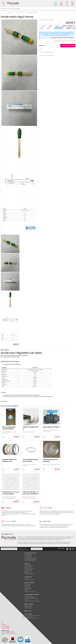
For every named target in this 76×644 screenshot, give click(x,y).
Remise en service (28, 554)
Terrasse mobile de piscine (30, 561)
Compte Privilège (5, 628)
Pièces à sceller (28, 588)
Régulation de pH (28, 566)
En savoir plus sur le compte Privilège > (62, 38)
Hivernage (27, 571)
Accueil (2, 13)
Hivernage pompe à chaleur (30, 558)
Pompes (26, 590)
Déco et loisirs (29, 604)
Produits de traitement (29, 565)
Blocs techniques (28, 589)
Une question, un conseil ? (9, 549)
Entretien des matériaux (29, 574)
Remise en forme (28, 607)
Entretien (27, 564)
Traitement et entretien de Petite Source (33, 616)
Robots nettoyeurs (28, 570)
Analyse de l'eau (28, 568)
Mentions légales (5, 626)
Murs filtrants (27, 587)
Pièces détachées (9, 13)
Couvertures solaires (29, 596)
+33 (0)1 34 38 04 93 (23, 548)
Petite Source (28, 614)
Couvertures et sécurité (32, 595)
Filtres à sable (27, 585)
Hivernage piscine (28, 557)
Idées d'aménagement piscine (31, 559)
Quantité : (42, 45)
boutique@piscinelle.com (24, 550)
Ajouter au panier (68, 46)
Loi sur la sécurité (28, 556)
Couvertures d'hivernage (30, 597)
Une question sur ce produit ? (47, 55)
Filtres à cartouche (28, 584)
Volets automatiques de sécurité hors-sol (33, 601)
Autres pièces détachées (19, 13)
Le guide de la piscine (30, 553)
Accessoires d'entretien (29, 569)
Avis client (4, 624)
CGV (2, 623)
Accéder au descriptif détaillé (47, 20)
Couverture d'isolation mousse (31, 618)
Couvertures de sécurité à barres (31, 599)
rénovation (28, 611)
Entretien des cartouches (30, 580)
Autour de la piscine (29, 608)
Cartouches (28, 577)
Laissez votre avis (37, 549)
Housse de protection (29, 617)
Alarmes (26, 600)
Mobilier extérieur (28, 605)
